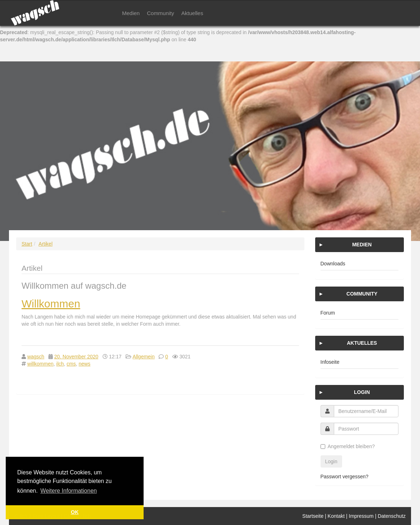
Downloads (333, 264)
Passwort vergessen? (345, 477)
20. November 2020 (76, 357)
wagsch (36, 357)
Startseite (313, 516)
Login (331, 461)
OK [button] (75, 512)
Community (160, 13)
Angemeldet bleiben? (348, 446)
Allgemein (143, 357)
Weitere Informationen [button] (69, 491)
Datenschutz (392, 516)
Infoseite (330, 362)
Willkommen (51, 304)
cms (71, 364)
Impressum (361, 516)
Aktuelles (192, 13)
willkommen (40, 364)
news (85, 364)
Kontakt (336, 516)
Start (27, 244)
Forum (328, 313)
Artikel (45, 244)
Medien (131, 13)
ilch (60, 364)
